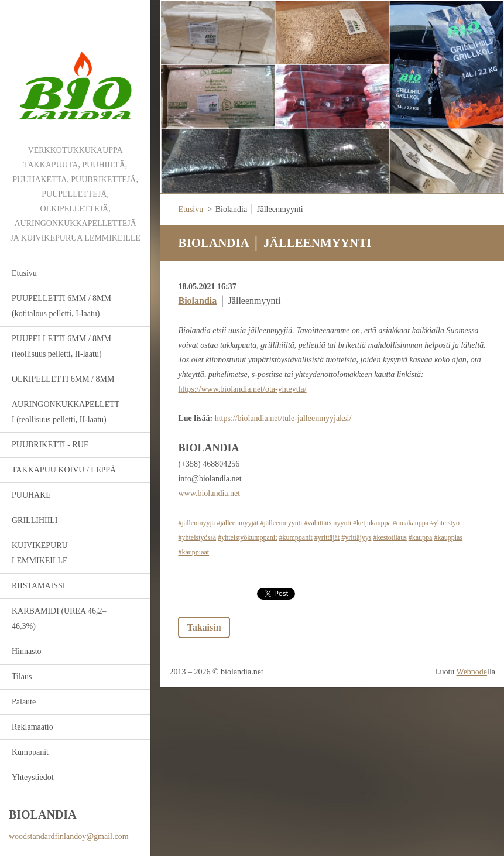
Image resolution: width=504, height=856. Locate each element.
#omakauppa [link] (411, 523)
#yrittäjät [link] (327, 537)
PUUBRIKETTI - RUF (50, 445)
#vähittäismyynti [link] (328, 523)
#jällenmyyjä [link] (196, 523)
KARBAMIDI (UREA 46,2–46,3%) (59, 619)
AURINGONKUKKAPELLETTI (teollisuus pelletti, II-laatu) (66, 412)
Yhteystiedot (33, 777)
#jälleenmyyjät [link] (237, 523)
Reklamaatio (32, 727)
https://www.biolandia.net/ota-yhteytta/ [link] (242, 389)
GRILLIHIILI (35, 520)
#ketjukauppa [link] (372, 523)
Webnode (472, 672)
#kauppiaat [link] (193, 552)
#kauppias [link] (448, 537)
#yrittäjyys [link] (356, 537)
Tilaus (22, 677)
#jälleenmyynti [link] (281, 523)
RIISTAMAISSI (38, 586)
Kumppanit (30, 752)
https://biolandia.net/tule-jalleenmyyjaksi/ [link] (283, 418)
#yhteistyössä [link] (197, 537)
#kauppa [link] (421, 537)
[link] (197, 301)
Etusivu (24, 273)
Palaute (24, 702)
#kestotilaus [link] (390, 537)
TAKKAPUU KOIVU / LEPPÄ (64, 470)
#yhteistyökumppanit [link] (247, 537)
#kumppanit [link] (295, 537)
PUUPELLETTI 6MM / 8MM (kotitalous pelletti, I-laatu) (61, 306)
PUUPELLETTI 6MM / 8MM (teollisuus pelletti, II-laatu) (61, 346)
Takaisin (204, 627)
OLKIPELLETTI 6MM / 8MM (63, 379)
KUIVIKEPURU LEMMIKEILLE (40, 553)
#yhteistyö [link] (445, 523)
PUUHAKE (31, 495)
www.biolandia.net (209, 493)
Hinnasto (27, 651)
